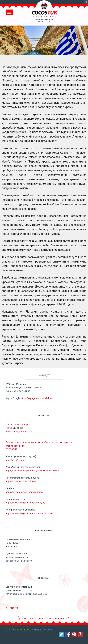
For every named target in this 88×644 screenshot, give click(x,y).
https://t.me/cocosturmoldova (21, 481)
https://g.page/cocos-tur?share (37, 398)
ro (86, 2)
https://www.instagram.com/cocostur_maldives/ (30, 513)
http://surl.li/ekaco (15, 460)
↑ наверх (12, 608)
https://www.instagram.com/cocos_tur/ (25, 503)
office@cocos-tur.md (23, 432)
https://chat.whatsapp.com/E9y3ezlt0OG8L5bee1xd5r (32, 471)
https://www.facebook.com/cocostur (24, 492)
